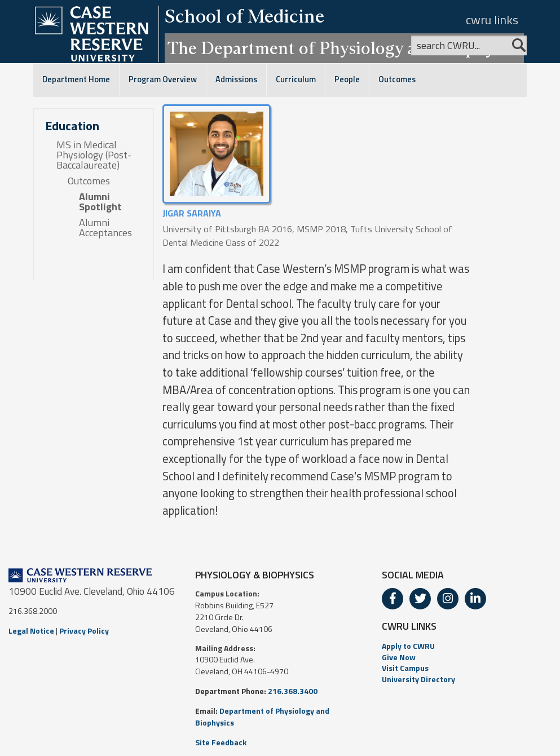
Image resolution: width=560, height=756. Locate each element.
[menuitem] (467, 646)
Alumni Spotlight (100, 202)
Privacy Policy (84, 631)
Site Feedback (221, 742)
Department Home (76, 79)
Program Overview (163, 79)
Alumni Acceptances (105, 228)
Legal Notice (31, 631)
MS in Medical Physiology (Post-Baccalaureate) (94, 155)
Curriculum (296, 79)
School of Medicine (244, 16)
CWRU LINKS (409, 626)
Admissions (236, 79)
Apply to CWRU (408, 646)
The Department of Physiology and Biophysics (344, 48)
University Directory (418, 679)
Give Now (399, 657)
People (347, 79)
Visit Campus (405, 668)
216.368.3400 (293, 691)
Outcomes (397, 79)
